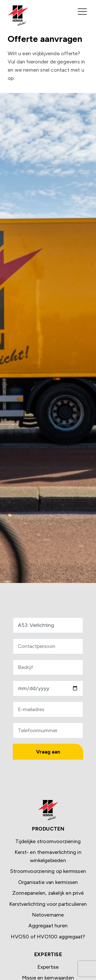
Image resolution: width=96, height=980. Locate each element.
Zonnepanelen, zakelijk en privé (48, 893)
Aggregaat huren (48, 926)
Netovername (48, 915)
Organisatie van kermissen (48, 882)
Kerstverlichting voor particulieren (48, 904)
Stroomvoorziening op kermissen (48, 871)
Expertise (48, 967)
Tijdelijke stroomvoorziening (48, 841)
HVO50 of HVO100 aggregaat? (48, 937)
